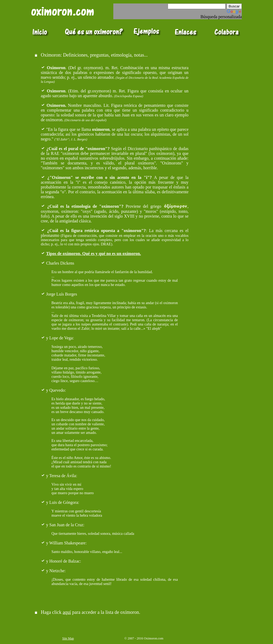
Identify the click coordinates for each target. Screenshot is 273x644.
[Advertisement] (217, 61)
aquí (67, 612)
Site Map (68, 638)
